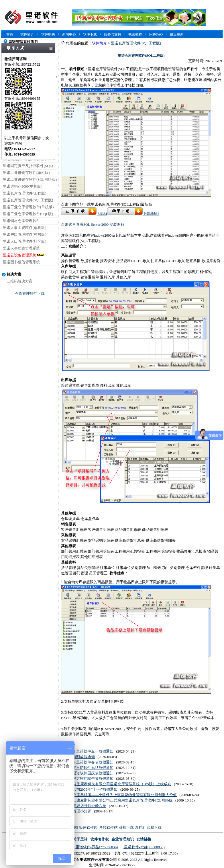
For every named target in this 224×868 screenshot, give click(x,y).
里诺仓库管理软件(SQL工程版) (28, 200)
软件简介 (27, 34)
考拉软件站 (108, 828)
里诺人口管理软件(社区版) (24, 241)
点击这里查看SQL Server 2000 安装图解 (93, 225)
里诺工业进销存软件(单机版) (26, 173)
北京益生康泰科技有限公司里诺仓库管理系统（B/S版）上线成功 (118, 784)
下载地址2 (133, 214)
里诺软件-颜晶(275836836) (96, 847)
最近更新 (177, 34)
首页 (10, 34)
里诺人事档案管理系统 (21, 248)
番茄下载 (126, 828)
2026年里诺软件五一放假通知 (89, 751)
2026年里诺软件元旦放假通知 (89, 768)
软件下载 (90, 34)
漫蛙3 (139, 828)
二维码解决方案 (20, 281)
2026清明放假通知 (80, 757)
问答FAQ (156, 34)
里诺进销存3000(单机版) (23, 186)
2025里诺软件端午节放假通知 (89, 779)
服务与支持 (113, 34)
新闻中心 (69, 34)
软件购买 (48, 34)
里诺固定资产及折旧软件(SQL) (28, 166)
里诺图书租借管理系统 (21, 262)
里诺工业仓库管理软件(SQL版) (28, 214)
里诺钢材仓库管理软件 (21, 221)
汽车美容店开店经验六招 (86, 806)
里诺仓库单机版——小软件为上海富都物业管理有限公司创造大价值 (121, 795)
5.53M (84, 214)
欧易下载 (154, 828)
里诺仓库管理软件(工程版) (24, 193)
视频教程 (135, 34)
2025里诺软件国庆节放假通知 (89, 773)
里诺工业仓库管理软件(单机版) (28, 207)
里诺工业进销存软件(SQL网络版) (30, 180)
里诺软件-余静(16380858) (144, 847)
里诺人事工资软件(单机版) (24, 228)
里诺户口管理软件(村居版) (24, 235)
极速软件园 (88, 828)
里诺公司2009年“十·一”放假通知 (92, 790)
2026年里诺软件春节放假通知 (89, 762)
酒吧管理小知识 (78, 811)
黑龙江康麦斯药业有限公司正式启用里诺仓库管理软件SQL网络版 (119, 800)
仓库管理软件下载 (30, 294)
